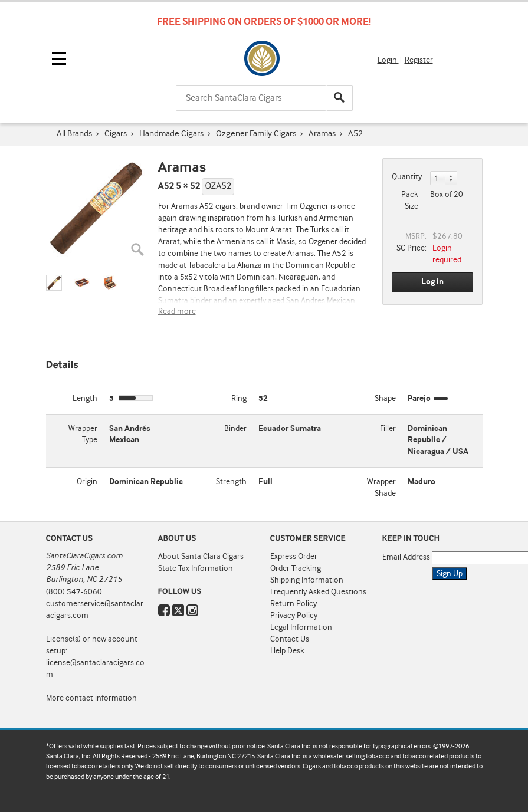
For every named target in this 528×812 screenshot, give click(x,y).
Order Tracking (296, 568)
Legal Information (301, 627)
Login (388, 60)
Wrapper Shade (381, 488)
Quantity (407, 177)
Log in (432, 282)
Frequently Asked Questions (318, 592)
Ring (239, 399)
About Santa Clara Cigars (201, 557)
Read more (177, 311)
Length (85, 399)
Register (419, 60)
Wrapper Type (83, 435)
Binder (235, 429)
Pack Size (410, 200)
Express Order (294, 557)
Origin (87, 482)
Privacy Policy (294, 616)
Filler (388, 429)
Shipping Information (307, 580)
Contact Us (290, 639)
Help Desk (287, 651)
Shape (385, 399)
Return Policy (293, 604)
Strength (231, 482)
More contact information (91, 698)
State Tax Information (196, 568)
